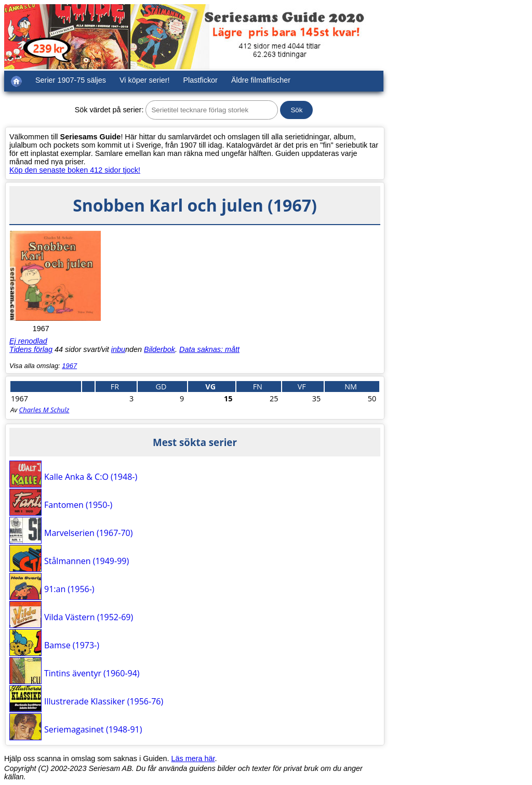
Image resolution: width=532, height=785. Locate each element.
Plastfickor (201, 80)
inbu (118, 349)
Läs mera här (193, 758)
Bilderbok (159, 349)
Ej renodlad (28, 341)
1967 (69, 366)
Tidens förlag (31, 349)
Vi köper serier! (145, 80)
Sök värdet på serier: (109, 110)
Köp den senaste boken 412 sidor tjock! (75, 170)
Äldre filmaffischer (261, 80)
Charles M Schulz (44, 410)
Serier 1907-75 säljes (71, 80)
